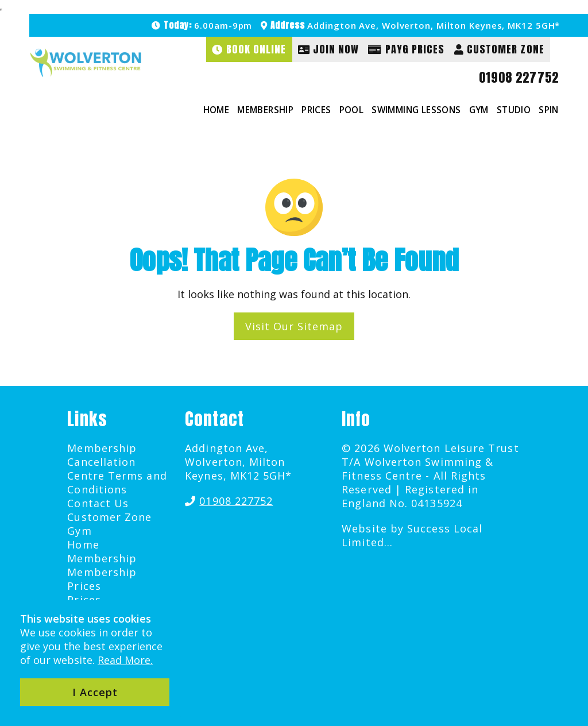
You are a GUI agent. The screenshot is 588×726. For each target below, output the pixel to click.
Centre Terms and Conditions (117, 482)
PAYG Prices (406, 49)
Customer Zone (499, 49)
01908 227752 (519, 78)
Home (216, 110)
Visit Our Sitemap (294, 326)
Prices (316, 110)
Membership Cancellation (102, 455)
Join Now (329, 49)
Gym (479, 110)
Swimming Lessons (416, 110)
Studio (514, 110)
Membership (265, 110)
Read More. (125, 660)
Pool (352, 110)
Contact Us (98, 503)
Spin (549, 110)
